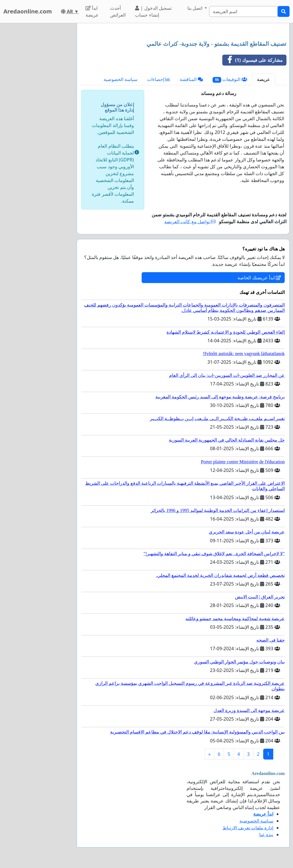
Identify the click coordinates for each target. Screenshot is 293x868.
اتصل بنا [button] (195, 8)
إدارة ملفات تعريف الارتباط (248, 828)
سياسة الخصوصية (120, 79)
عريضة (264, 79)
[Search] (243, 11)
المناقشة (191, 79)
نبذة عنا (266, 835)
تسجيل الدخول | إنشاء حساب (153, 11)
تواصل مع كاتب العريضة (190, 222)
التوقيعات (230, 79)
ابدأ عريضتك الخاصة (259, 278)
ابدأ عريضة (92, 11)
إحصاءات (159, 79)
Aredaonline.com (28, 11)
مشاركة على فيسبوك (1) (253, 60)
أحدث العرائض (118, 11)
